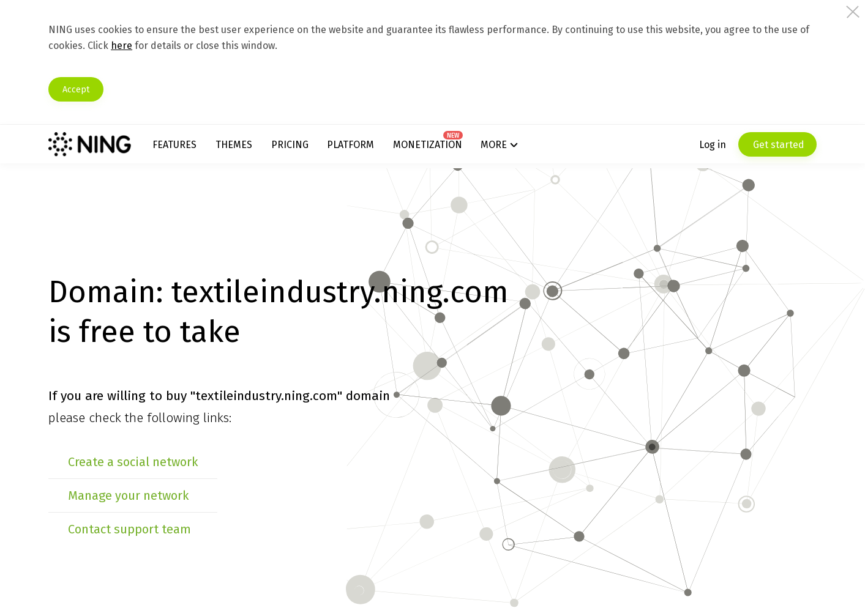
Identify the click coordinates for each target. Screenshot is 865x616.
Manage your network (155, 495)
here (196, 46)
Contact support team (156, 529)
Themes (253, 147)
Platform (361, 147)
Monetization (434, 147)
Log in (687, 147)
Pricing (305, 147)
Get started (752, 147)
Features (198, 147)
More (496, 147)
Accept (110, 90)
